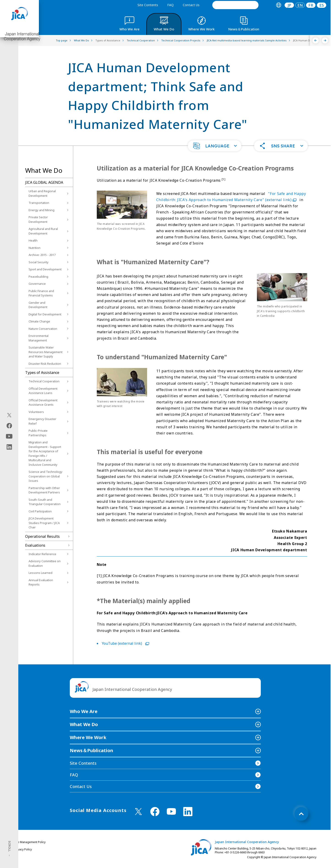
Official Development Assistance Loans (43, 391)
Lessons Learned (40, 573)
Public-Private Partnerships (38, 433)
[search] (235, 5)
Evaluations (35, 545)
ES (322, 5)
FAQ (170, 5)
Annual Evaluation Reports (41, 582)
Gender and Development (38, 305)
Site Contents (148, 5)
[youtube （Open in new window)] (171, 811)
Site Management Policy (30, 842)
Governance (37, 284)
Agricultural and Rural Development (43, 231)
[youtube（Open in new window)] (9, 436)
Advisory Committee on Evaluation (45, 563)
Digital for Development (45, 314)
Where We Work (88, 737)
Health (33, 240)
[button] (215, 146)
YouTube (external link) (125, 643)
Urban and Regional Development (42, 193)
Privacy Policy (23, 849)
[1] (224, 179)
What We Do (84, 724)
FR (311, 5)
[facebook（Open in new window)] (9, 426)
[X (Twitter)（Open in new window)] (9, 415)
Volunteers (36, 412)
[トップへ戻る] (301, 814)
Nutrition (35, 248)
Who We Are (84, 711)
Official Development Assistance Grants (43, 402)
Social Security (39, 262)
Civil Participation (40, 511)
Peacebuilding (38, 277)
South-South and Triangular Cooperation (45, 502)
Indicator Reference (42, 554)
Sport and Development (45, 269)
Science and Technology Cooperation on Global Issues (46, 476)
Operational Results (42, 536)
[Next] (325, 40)
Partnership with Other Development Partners (44, 490)
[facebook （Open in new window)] (155, 812)
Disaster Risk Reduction (45, 364)
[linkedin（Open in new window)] (9, 447)
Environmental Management (39, 338)
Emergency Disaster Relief (42, 421)
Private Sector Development (38, 219)
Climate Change (39, 321)
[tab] (279, 5)
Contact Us (191, 5)
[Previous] (316, 40)
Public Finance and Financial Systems (41, 293)
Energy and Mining (42, 210)
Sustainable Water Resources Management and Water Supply (46, 352)
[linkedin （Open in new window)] (188, 812)
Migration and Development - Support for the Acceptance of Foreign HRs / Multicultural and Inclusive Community (45, 453)
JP (289, 5)
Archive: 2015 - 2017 (42, 255)
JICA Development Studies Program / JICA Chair (44, 523)
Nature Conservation (43, 329)
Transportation (39, 203)
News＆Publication (92, 750)
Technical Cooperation (44, 381)
